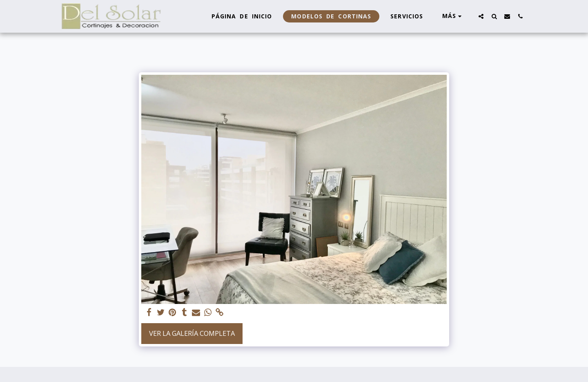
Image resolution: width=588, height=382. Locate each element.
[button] (481, 16)
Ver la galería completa (192, 333)
